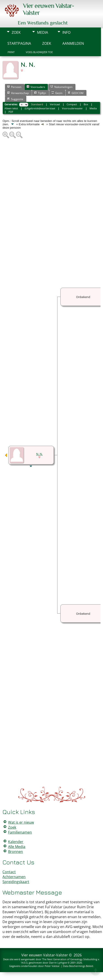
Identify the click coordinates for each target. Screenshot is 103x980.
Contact (9, 872)
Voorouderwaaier (72, 108)
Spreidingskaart (16, 882)
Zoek (16, 32)
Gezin (57, 93)
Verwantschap (18, 93)
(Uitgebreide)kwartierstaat (40, 108)
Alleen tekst (11, 108)
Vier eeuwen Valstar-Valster (45, 955)
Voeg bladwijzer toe (39, 52)
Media (43, 32)
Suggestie (15, 99)
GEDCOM (76, 93)
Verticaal (55, 104)
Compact (72, 104)
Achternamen (14, 877)
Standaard (37, 104)
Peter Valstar (52, 966)
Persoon (14, 87)
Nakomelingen (61, 87)
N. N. (39, 454)
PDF (11, 112)
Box (86, 104)
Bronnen (15, 852)
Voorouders (36, 87)
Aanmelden (73, 43)
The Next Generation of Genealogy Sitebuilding (70, 959)
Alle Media (17, 847)
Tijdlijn (40, 93)
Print (11, 52)
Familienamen (20, 832)
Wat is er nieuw (21, 822)
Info (66, 32)
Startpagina (19, 43)
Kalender (16, 842)
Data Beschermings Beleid (78, 966)
